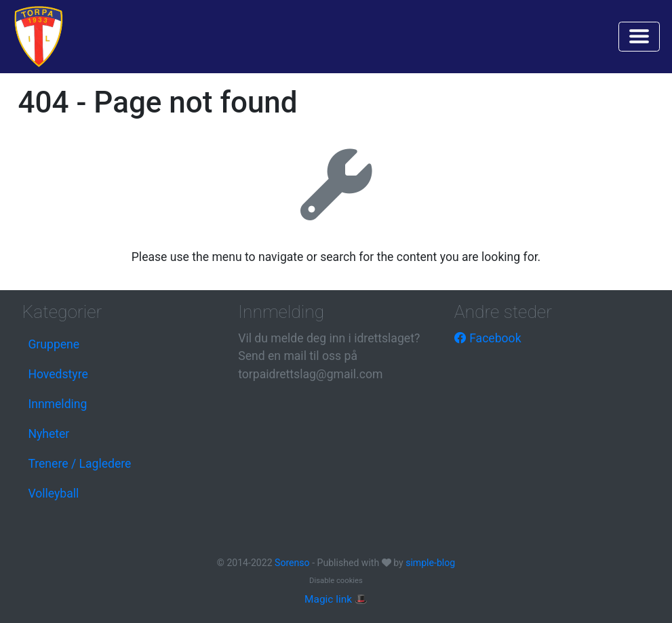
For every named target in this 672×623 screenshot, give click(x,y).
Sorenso (293, 563)
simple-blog (430, 563)
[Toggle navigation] (639, 37)
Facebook (488, 338)
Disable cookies (336, 581)
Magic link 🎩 (336, 599)
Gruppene (54, 344)
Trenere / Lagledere (79, 464)
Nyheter (48, 434)
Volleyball (53, 494)
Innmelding (57, 404)
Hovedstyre (58, 374)
